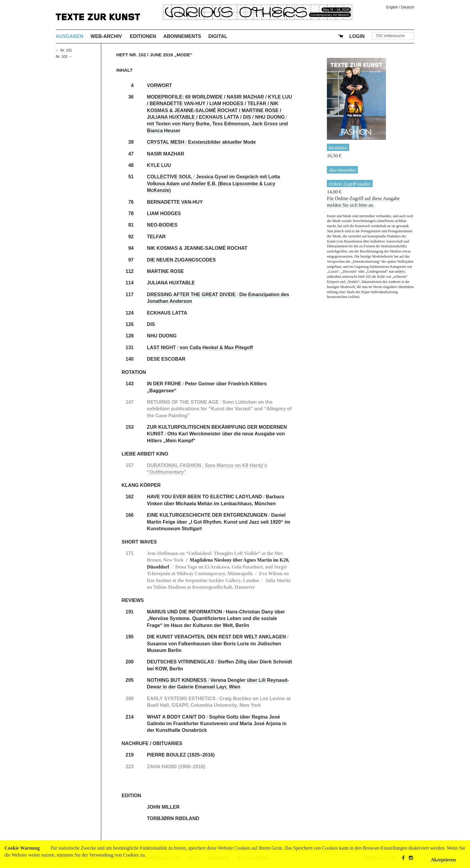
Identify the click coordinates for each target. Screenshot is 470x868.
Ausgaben (70, 36)
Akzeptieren (443, 860)
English (392, 7)
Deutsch (408, 7)
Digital (218, 36)
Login (357, 36)
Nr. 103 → (64, 57)
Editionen (143, 36)
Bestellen (338, 148)
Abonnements (182, 36)
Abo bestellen (342, 170)
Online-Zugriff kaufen (350, 184)
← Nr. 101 (64, 50)
